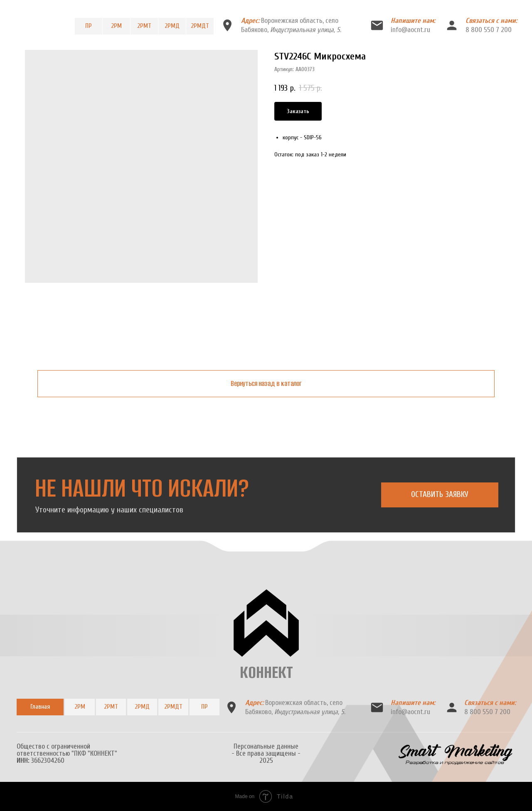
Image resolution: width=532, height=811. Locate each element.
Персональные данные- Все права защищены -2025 (266, 753)
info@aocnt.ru (410, 30)
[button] (440, 495)
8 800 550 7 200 (489, 30)
